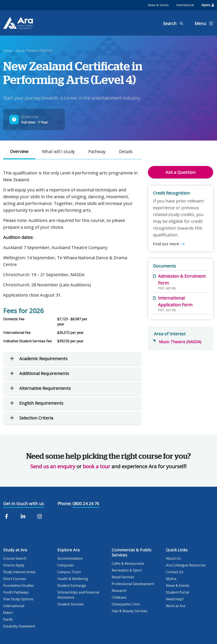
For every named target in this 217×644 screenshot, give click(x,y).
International (185, 5)
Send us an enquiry (53, 466)
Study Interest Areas (19, 572)
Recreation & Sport (127, 570)
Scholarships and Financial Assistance (78, 595)
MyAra (208, 5)
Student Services (71, 604)
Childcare (119, 597)
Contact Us (175, 572)
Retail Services (123, 577)
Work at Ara (175, 606)
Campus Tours (69, 572)
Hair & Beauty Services (130, 611)
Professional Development (133, 584)
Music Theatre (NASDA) (34, 51)
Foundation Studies (19, 585)
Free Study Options (18, 599)
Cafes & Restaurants (128, 563)
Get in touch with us (24, 504)
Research (119, 591)
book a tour (97, 466)
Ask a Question (181, 172)
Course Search (15, 558)
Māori (8, 613)
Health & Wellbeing (73, 579)
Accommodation (70, 558)
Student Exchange (72, 585)
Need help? (175, 599)
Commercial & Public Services (132, 552)
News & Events (158, 5)
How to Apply (14, 565)
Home (8, 51)
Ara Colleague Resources (186, 565)
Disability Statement (19, 626)
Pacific (8, 619)
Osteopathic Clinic (126, 604)
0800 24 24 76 (86, 504)
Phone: (64, 504)
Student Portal (177, 592)
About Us (173, 558)
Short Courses (15, 579)
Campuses (66, 565)
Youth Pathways (16, 592)
